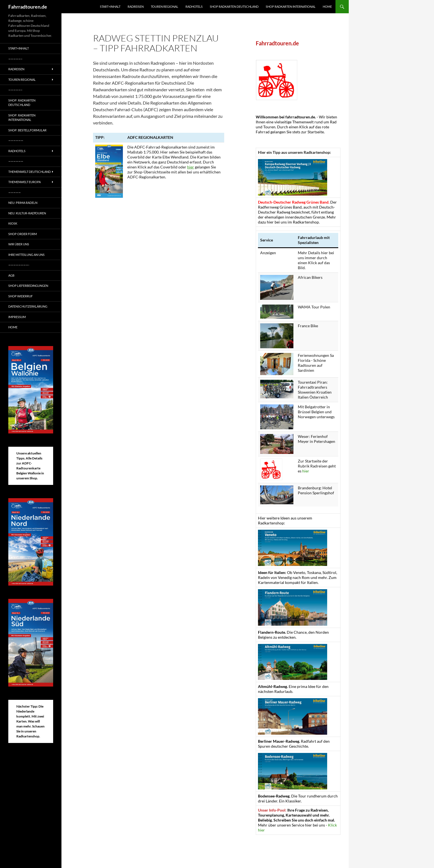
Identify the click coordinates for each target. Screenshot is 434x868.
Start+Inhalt (110, 7)
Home (327, 7)
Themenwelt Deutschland (29, 172)
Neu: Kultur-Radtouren (27, 213)
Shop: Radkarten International (22, 118)
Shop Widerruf (20, 296)
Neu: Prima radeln (23, 203)
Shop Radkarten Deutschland (234, 7)
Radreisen (136, 7)
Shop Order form (23, 234)
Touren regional (165, 7)
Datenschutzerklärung (28, 306)
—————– (15, 59)
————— (15, 192)
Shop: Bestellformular (27, 130)
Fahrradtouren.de (28, 7)
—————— (16, 140)
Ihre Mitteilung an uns (26, 255)
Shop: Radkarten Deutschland (22, 103)
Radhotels (194, 7)
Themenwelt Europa (24, 182)
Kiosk (13, 223)
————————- (19, 265)
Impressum (17, 317)
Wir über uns (19, 244)
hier (191, 167)
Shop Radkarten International (291, 7)
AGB (11, 275)
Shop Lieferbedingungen (28, 286)
